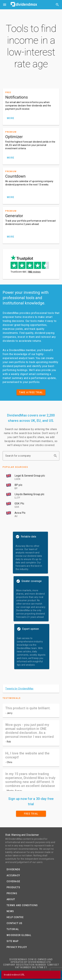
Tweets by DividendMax (19, 689)
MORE (11, 118)
